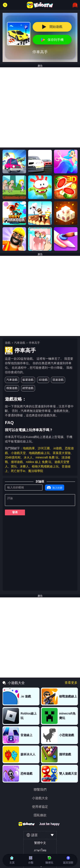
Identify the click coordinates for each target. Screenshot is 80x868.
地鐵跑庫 (29, 448)
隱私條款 (40, 815)
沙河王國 (44, 448)
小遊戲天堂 (18, 453)
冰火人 (28, 457)
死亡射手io (18, 471)
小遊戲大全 (40, 798)
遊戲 (8, 343)
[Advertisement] (40, 107)
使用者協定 (40, 807)
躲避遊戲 (28, 380)
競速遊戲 (58, 380)
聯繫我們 (40, 789)
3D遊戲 (43, 380)
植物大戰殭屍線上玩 (45, 466)
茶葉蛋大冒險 (62, 453)
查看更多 (71, 683)
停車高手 (34, 343)
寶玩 (14, 466)
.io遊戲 (57, 448)
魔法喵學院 (36, 471)
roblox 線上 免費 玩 (39, 462)
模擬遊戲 (12, 388)
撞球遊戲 (17, 462)
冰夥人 (24, 466)
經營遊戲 (28, 388)
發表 (15, 512)
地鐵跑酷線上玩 (39, 453)
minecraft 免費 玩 (47, 457)
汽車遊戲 (20, 343)
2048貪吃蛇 (13, 457)
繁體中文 (40, 843)
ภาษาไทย (40, 850)
